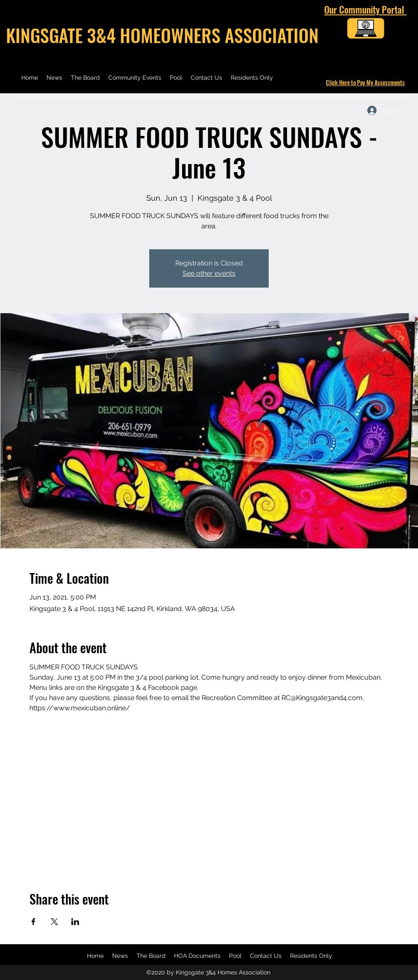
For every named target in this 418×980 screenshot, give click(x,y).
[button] (197, 956)
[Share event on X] (54, 922)
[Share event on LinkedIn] (75, 922)
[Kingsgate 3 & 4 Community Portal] (366, 30)
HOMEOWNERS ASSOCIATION (219, 35)
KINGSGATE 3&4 (63, 35)
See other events (209, 273)
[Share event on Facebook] (33, 922)
